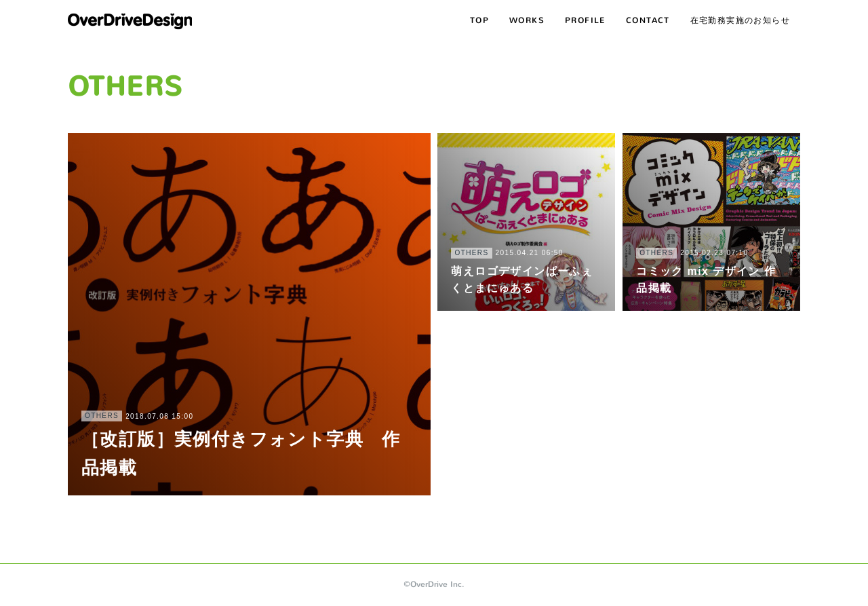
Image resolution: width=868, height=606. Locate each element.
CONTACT (648, 20)
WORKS (527, 20)
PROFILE (585, 20)
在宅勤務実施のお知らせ (740, 20)
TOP (479, 20)
